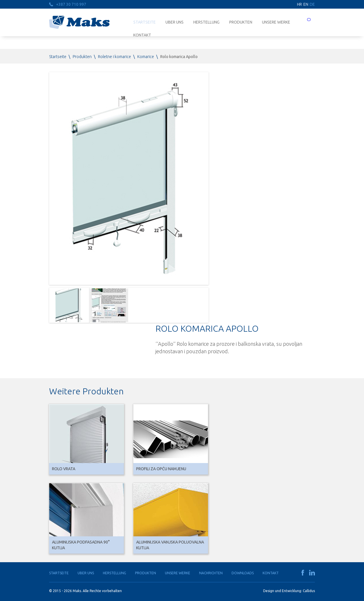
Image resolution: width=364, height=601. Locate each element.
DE (312, 4)
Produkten (241, 22)
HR (300, 4)
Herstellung (206, 22)
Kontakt (271, 573)
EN (306, 4)
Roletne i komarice (114, 57)
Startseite (145, 22)
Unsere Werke (276, 22)
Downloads (243, 573)
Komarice (146, 57)
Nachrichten (211, 573)
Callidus (309, 591)
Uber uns (175, 22)
